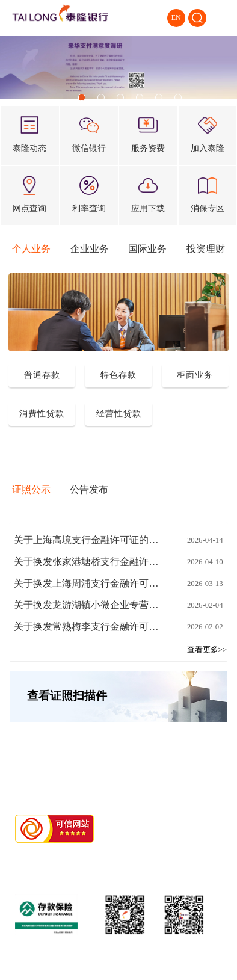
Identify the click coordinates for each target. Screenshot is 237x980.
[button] (82, 97)
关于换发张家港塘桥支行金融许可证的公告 (88, 562)
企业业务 (90, 249)
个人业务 (31, 249)
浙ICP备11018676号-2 (103, 857)
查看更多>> (207, 650)
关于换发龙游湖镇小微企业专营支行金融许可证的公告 (88, 605)
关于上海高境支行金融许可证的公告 (88, 540)
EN (176, 17)
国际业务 (147, 249)
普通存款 (42, 375)
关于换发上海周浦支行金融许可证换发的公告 (88, 583)
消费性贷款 (42, 413)
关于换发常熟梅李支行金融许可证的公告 (88, 627)
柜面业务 (195, 375)
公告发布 (89, 489)
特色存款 (118, 375)
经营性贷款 (119, 413)
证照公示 (31, 489)
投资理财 (206, 249)
